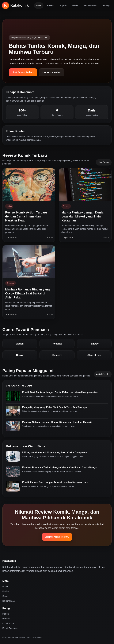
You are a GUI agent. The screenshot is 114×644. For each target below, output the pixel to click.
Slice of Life (94, 355)
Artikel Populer (103, 374)
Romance (57, 344)
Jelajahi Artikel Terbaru (57, 537)
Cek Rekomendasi (52, 72)
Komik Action (8, 623)
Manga (6, 614)
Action (20, 344)
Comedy (57, 355)
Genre (75, 5)
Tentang (106, 5)
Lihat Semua (104, 162)
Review (50, 5)
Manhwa (6, 619)
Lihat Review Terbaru (23, 72)
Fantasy (94, 344)
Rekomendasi (90, 5)
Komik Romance (10, 628)
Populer (63, 5)
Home (39, 5)
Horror (20, 355)
